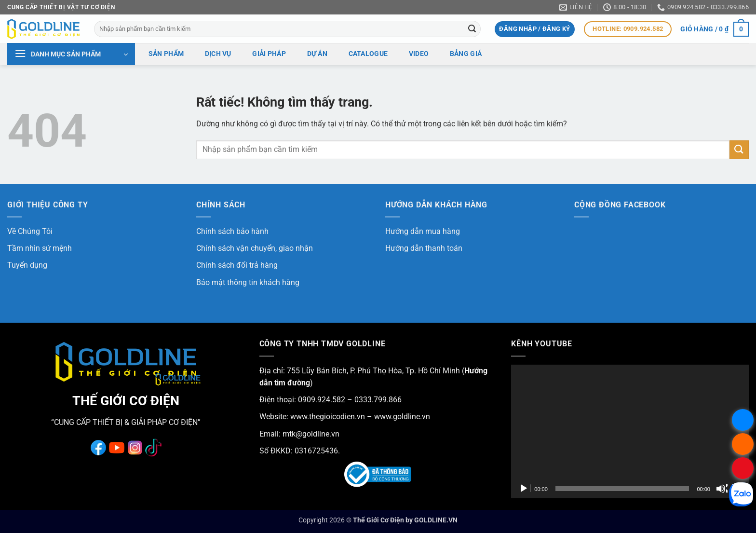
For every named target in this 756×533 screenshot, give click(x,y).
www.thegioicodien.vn (328, 417)
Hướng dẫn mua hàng (423, 231)
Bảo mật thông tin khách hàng (248, 282)
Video (419, 54)
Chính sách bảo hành (232, 231)
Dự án (317, 54)
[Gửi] (472, 29)
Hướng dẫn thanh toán (424, 248)
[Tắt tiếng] (722, 489)
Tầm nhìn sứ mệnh (40, 248)
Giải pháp (269, 54)
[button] (534, 29)
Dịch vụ (218, 54)
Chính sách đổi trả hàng (237, 265)
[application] (630, 431)
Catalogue (368, 54)
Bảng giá (466, 54)
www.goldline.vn (401, 417)
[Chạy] (525, 489)
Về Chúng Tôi (30, 231)
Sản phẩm (166, 54)
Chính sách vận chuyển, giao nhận (255, 248)
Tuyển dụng (27, 265)
